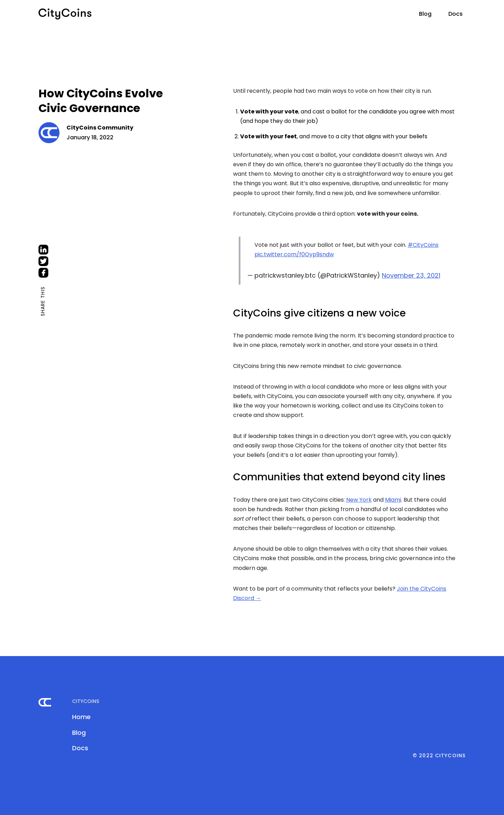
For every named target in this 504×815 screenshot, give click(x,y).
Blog (425, 14)
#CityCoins (423, 245)
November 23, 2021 (411, 275)
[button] (405, 12)
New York (359, 500)
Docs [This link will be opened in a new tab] (456, 14)
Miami (393, 500)
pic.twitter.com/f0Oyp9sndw (294, 254)
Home (81, 717)
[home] (65, 14)
